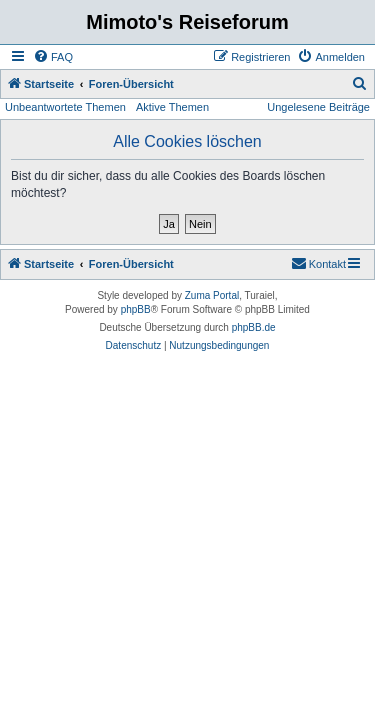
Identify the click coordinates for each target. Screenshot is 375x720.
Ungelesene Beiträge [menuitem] (318, 107)
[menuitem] (53, 57)
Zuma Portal (212, 295)
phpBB (136, 309)
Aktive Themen (172, 107)
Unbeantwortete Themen (65, 107)
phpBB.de (254, 327)
